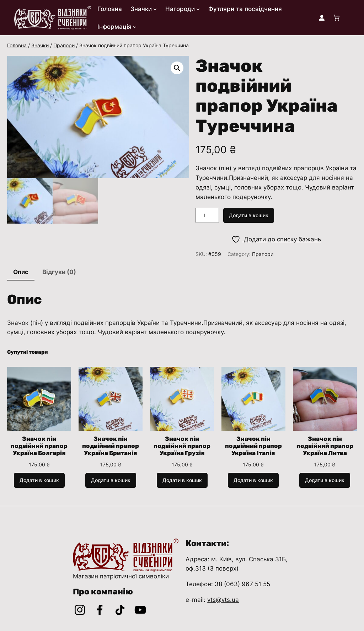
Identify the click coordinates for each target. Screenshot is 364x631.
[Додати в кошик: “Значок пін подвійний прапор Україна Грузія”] (182, 480)
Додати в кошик (249, 215)
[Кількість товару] (207, 215)
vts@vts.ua (223, 600)
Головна (17, 45)
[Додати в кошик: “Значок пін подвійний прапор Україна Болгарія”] (39, 480)
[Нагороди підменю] (198, 9)
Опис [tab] (21, 272)
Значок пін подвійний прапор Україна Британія (111, 446)
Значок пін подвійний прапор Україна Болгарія (39, 446)
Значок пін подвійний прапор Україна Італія (253, 446)
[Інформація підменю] (135, 27)
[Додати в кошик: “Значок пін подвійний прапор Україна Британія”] (111, 480)
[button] (177, 68)
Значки (40, 45)
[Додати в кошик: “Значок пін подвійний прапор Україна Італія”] (253, 480)
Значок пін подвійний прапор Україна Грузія (182, 446)
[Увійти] (322, 18)
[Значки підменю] (155, 9)
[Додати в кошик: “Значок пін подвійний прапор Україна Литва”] (325, 480)
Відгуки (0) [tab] (59, 272)
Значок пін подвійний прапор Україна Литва (325, 446)
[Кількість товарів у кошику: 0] (337, 18)
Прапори (64, 45)
